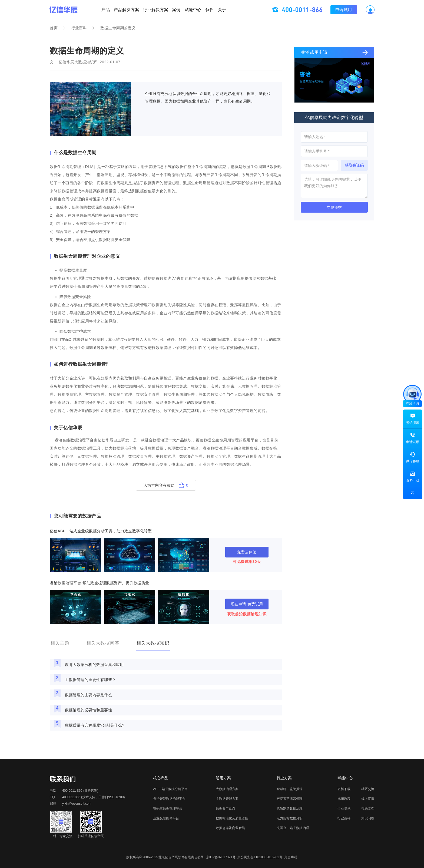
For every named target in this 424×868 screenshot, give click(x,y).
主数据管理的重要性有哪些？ (90, 680)
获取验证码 (354, 165)
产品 (67, 10)
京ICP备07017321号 (221, 857)
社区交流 (368, 789)
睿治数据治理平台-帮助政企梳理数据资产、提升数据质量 (100, 583)
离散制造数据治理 (290, 808)
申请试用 (382, 10)
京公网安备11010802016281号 (260, 857)
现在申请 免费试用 (247, 604)
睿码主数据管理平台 (168, 808)
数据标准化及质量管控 (232, 818)
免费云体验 (247, 552)
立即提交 (334, 207)
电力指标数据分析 (290, 818)
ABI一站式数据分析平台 (170, 789)
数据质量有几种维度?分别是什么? (95, 725)
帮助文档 (368, 808)
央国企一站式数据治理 (293, 828)
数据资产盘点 (226, 808)
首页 (54, 28)
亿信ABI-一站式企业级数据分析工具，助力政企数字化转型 (101, 531)
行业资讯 (344, 808)
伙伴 (235, 10)
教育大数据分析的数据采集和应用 (94, 665)
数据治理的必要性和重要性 (88, 710)
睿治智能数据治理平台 (169, 799)
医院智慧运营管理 (290, 799)
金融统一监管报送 (290, 789)
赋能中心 (206, 10)
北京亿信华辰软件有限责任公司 (181, 857)
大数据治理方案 (227, 789)
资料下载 (344, 789)
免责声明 (291, 857)
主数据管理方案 (227, 799)
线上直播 (368, 799)
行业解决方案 (143, 10)
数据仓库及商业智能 (230, 828)
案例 (176, 10)
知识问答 (368, 818)
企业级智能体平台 (166, 818)
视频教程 (344, 799)
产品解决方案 (101, 10)
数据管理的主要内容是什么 (88, 695)
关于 (261, 10)
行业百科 (79, 28)
